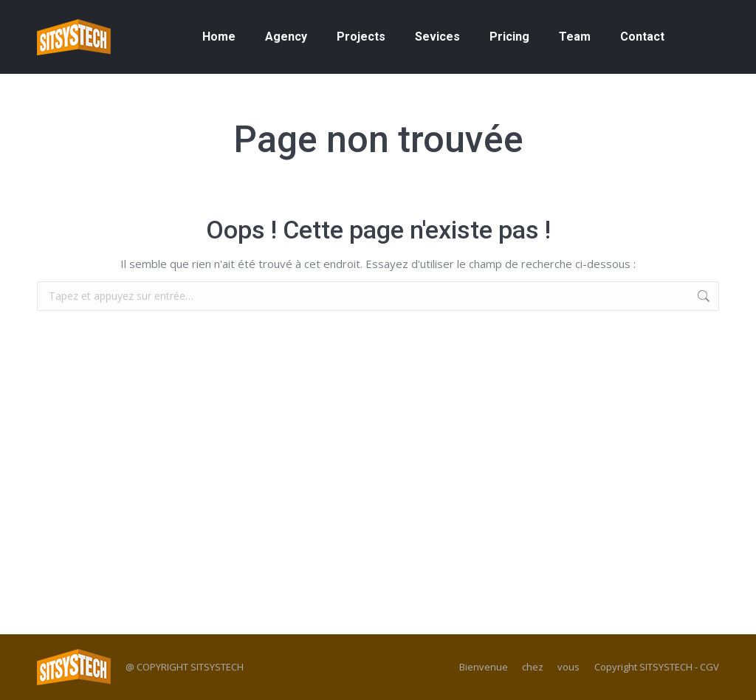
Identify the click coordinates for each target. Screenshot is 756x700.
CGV (709, 667)
